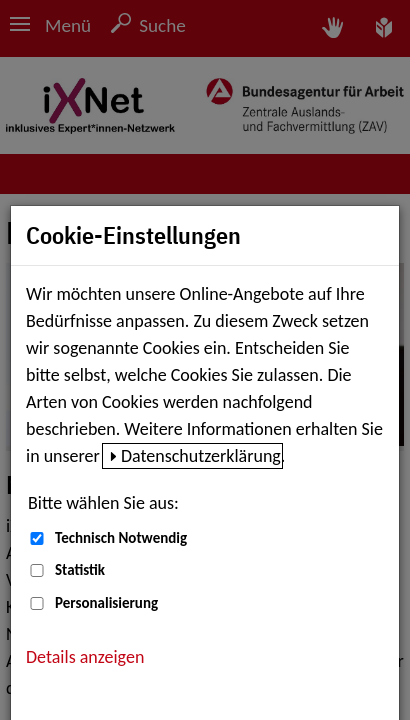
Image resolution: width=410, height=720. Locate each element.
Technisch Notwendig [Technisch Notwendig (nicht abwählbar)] (121, 538)
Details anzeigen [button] (85, 657)
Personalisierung (106, 603)
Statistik (80, 570)
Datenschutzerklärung (201, 456)
